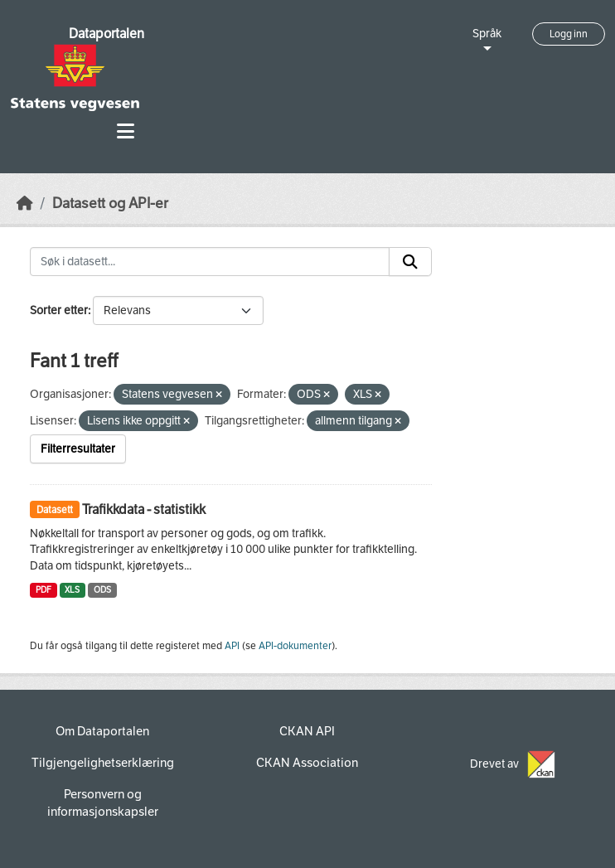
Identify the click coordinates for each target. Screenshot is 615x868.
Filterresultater (78, 449)
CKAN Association (307, 763)
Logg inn (569, 34)
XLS (72, 590)
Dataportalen (107, 34)
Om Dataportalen (102, 731)
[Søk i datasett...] (210, 262)
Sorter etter (59, 310)
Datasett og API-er (110, 204)
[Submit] (410, 262)
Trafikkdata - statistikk (144, 509)
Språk (487, 34)
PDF (44, 590)
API (232, 646)
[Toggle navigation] (126, 131)
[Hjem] (25, 204)
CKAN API (307, 731)
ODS (102, 590)
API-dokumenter (295, 646)
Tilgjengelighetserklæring (103, 763)
